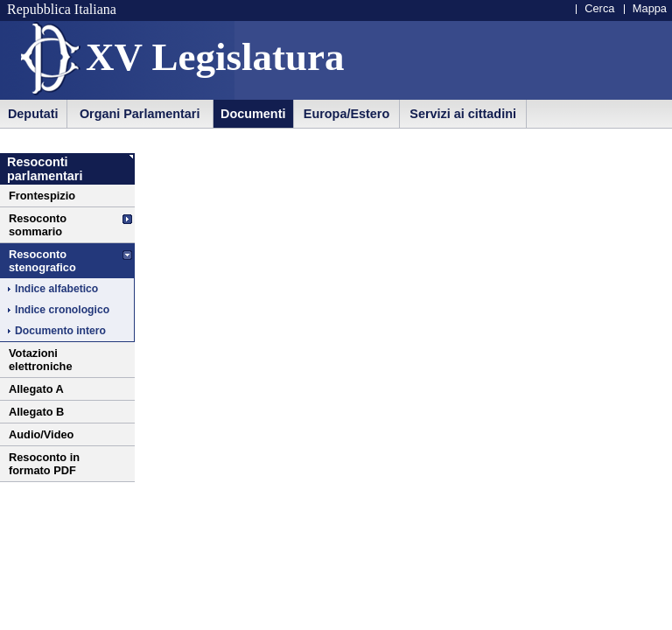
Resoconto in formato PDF (44, 464)
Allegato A (36, 389)
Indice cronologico (62, 310)
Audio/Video (41, 434)
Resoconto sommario (38, 225)
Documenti (253, 114)
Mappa (650, 8)
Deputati (33, 114)
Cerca (599, 8)
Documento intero (60, 331)
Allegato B (36, 412)
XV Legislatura (215, 57)
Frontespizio (42, 196)
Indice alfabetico (56, 289)
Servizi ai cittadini (463, 114)
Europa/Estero (346, 114)
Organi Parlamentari (140, 114)
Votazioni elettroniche (41, 360)
